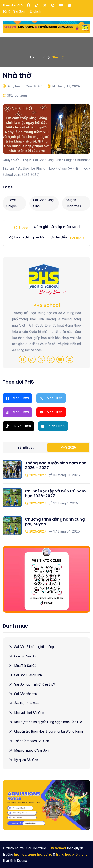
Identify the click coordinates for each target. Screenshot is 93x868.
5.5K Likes (17, 398)
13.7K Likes (18, 426)
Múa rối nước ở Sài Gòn (29, 750)
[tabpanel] (46, 498)
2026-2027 (35, 475)
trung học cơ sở (40, 854)
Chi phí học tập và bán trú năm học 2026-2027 (55, 493)
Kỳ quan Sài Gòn (24, 760)
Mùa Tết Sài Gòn (24, 666)
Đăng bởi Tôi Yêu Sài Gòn (24, 86)
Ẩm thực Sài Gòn (24, 703)
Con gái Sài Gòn (23, 656)
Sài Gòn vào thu (23, 694)
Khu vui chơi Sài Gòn (27, 713)
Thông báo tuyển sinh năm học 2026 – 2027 (56, 465)
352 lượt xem (15, 96)
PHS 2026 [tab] (68, 447)
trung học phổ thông (72, 854)
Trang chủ (37, 57)
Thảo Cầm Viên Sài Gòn (29, 741)
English (35, 11)
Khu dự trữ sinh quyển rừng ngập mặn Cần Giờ (46, 722)
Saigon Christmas (73, 203)
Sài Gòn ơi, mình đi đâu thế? (32, 684)
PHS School (57, 848)
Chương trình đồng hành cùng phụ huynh (55, 522)
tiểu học (20, 854)
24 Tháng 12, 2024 (64, 86)
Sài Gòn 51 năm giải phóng (31, 647)
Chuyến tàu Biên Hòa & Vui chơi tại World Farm (46, 731)
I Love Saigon (12, 203)
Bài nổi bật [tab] (25, 447)
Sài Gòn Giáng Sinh (43, 203)
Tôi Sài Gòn (14, 11)
